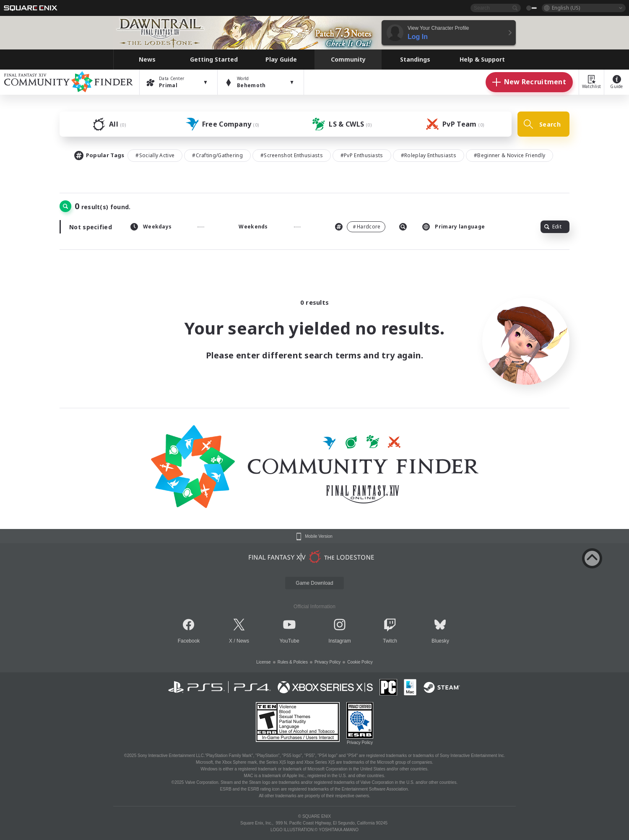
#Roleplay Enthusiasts (429, 155)
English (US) (566, 8)
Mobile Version (319, 537)
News (243, 641)
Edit (553, 227)
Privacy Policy (327, 662)
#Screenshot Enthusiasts (292, 155)
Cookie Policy (360, 662)
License (263, 662)
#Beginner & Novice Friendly (509, 155)
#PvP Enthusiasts (362, 155)
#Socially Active (155, 155)
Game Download (314, 583)
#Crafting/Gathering (217, 155)
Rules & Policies (293, 662)
